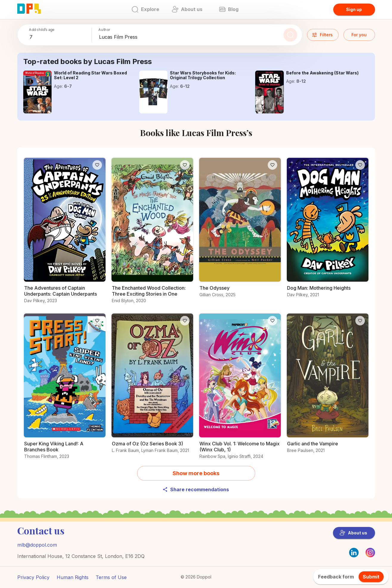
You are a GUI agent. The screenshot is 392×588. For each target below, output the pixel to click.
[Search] (290, 35)
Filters (322, 35)
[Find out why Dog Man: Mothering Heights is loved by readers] (328, 231)
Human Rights (73, 577)
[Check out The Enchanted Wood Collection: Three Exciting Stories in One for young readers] (152, 234)
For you (359, 35)
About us (353, 533)
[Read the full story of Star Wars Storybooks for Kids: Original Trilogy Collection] (154, 92)
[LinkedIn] (354, 553)
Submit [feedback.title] (371, 577)
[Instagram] (370, 556)
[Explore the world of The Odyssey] (240, 231)
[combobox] (59, 37)
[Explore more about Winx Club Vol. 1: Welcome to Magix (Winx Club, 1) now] (240, 389)
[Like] (97, 165)
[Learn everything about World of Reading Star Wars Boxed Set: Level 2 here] (38, 92)
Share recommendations (196, 489)
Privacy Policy (33, 577)
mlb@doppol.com (37, 545)
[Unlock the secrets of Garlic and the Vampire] (328, 386)
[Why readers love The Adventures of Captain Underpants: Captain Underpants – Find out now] (65, 234)
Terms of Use (111, 577)
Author (104, 30)
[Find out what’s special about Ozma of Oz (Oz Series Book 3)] (152, 386)
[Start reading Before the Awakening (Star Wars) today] (269, 92)
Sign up (354, 9)
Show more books (196, 473)
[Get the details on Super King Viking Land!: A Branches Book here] (65, 389)
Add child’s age (42, 30)
